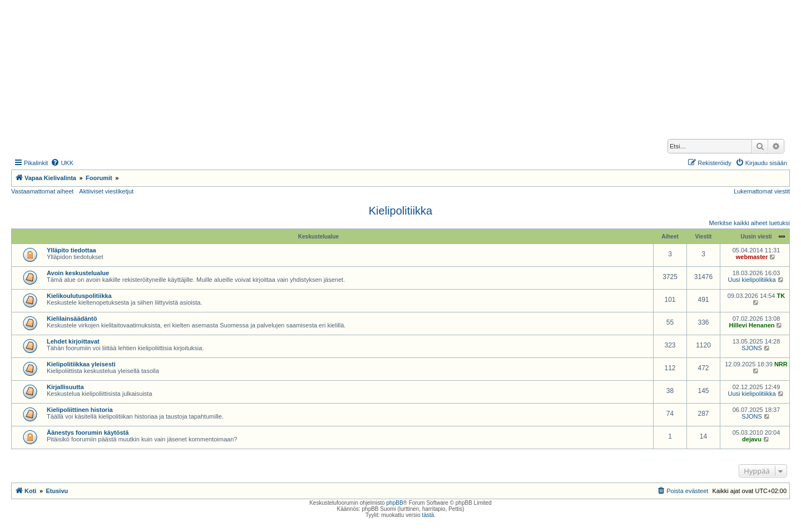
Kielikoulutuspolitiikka (79, 296)
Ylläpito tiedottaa (71, 250)
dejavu (752, 439)
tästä (428, 515)
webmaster (752, 257)
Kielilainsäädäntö (72, 319)
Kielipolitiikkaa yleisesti (81, 364)
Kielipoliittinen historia (80, 410)
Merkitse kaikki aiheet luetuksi (749, 223)
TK (781, 296)
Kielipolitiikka (401, 211)
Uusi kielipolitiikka (751, 280)
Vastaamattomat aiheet (42, 191)
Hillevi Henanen (752, 325)
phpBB (395, 503)
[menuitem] (62, 163)
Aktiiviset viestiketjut (106, 191)
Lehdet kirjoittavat (73, 341)
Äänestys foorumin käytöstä (88, 432)
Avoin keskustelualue (78, 273)
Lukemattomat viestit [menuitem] (762, 191)
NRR (781, 364)
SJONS (752, 348)
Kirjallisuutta (65, 387)
